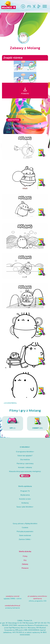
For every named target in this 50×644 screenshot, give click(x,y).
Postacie (25, 568)
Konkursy (25, 503)
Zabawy (25, 564)
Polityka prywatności (25, 532)
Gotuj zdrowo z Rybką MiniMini (25, 524)
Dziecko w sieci (25, 499)
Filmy (25, 556)
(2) (13, 423)
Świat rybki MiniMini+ (25, 507)
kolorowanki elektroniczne (22, 124)
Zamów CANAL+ (25, 539)
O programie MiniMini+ (25, 452)
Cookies (25, 528)
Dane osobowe (25, 535)
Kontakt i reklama (25, 467)
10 (15, 403)
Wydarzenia (25, 495)
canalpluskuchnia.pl (12, 606)
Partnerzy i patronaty (25, 464)
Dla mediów (25, 460)
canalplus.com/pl (13, 596)
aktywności (33, 128)
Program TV (25, 491)
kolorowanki (14, 128)
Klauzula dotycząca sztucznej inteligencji (25, 471)
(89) (38, 423)
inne (9, 132)
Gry (25, 560)
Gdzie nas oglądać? (25, 456)
